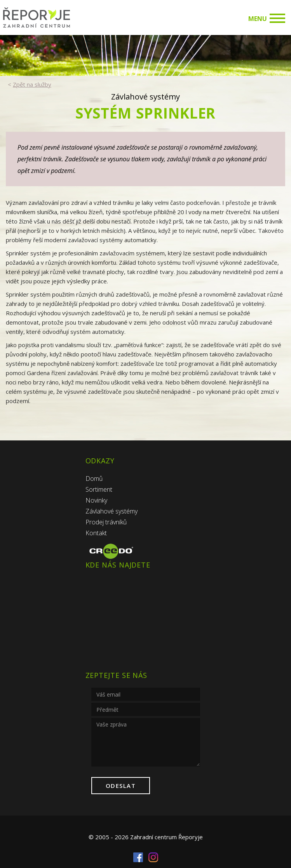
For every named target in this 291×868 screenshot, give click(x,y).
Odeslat (121, 786)
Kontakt (96, 533)
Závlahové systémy (112, 511)
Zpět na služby (32, 84)
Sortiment (99, 489)
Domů (94, 479)
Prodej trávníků (106, 522)
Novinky (96, 500)
